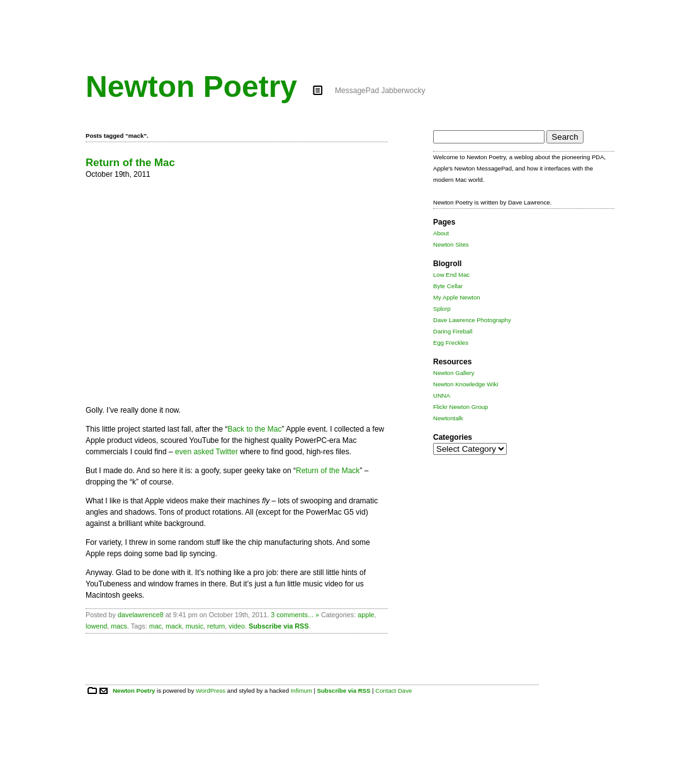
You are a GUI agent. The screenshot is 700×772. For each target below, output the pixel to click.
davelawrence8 (141, 615)
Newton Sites (451, 244)
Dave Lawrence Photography (472, 320)
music (195, 626)
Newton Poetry (191, 87)
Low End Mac (451, 275)
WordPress (211, 691)
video (237, 626)
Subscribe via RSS (279, 626)
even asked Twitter (206, 452)
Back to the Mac (254, 429)
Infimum (302, 691)
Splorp (442, 309)
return (216, 626)
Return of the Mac (130, 163)
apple (366, 615)
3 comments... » (295, 615)
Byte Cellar (448, 286)
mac (155, 626)
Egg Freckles (451, 343)
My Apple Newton (457, 297)
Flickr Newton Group (460, 407)
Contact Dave (393, 691)
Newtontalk (448, 418)
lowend (96, 626)
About (441, 233)
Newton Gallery (454, 373)
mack (174, 626)
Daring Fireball (453, 331)
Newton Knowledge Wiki (466, 384)
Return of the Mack (328, 471)
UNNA (442, 395)
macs (119, 626)
